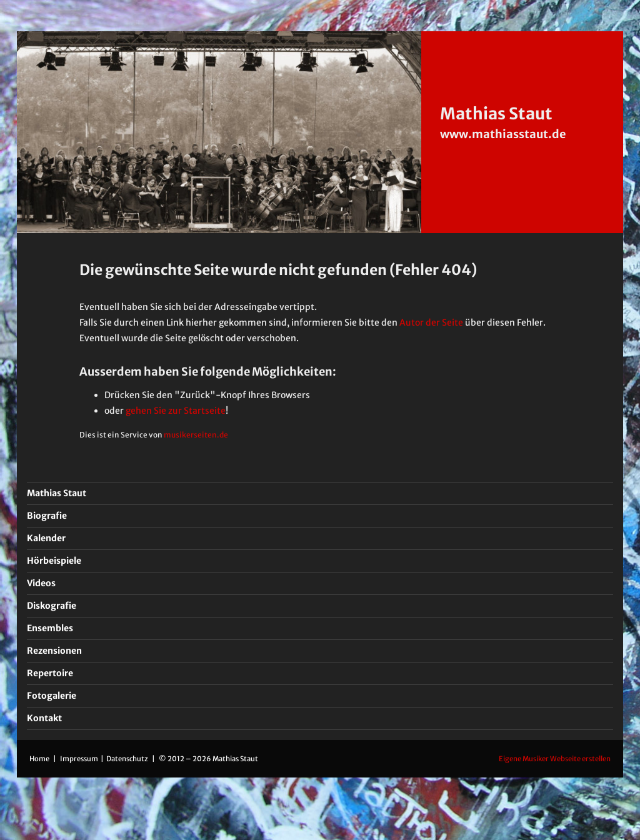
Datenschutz (128, 759)
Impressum (80, 759)
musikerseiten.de (196, 435)
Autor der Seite (431, 322)
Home (39, 759)
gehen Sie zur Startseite (176, 411)
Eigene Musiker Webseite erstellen (555, 759)
